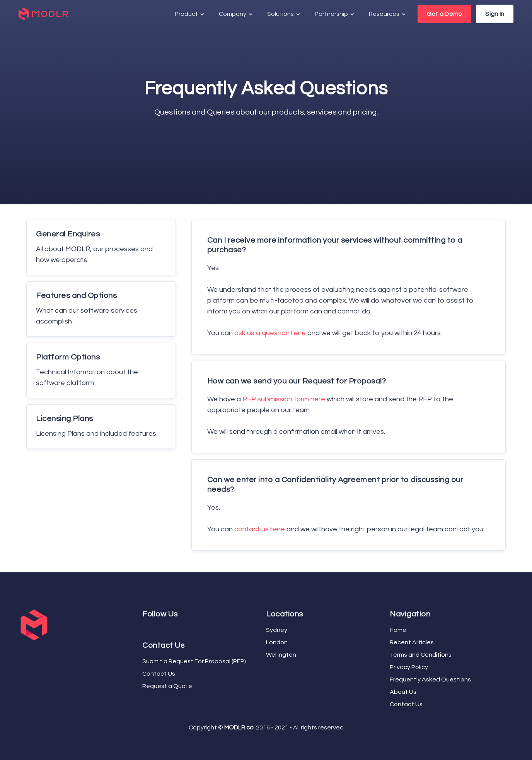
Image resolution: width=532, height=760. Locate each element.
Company (236, 14)
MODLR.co (239, 727)
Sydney (277, 630)
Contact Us (159, 674)
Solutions (284, 14)
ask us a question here (270, 333)
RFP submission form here (284, 399)
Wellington (281, 655)
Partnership (335, 14)
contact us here (260, 529)
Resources (388, 14)
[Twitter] (147, 628)
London (277, 642)
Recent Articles (412, 642)
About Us (403, 692)
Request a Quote (167, 686)
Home (398, 630)
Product (190, 14)
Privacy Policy (409, 667)
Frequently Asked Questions (430, 680)
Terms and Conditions (421, 655)
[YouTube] (150, 628)
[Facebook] (144, 628)
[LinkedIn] (153, 628)
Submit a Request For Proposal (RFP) (194, 661)
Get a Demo (444, 14)
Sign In (495, 14)
